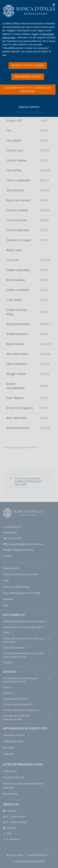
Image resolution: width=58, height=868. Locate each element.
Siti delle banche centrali (17, 704)
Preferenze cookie (13, 741)
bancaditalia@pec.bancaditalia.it (26, 544)
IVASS (6, 633)
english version (29, 109)
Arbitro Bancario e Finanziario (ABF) (23, 627)
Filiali (6, 581)
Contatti (7, 556)
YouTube (10, 811)
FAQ (5, 605)
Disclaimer (9, 748)
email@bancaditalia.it (22, 550)
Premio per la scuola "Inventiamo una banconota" (23, 640)
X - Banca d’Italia (14, 817)
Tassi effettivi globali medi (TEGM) (22, 593)
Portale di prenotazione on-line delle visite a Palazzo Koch (23, 655)
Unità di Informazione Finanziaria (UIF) (24, 621)
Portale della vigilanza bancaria (20, 710)
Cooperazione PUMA (15, 699)
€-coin (7, 687)
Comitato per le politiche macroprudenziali (17, 717)
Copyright (9, 754)
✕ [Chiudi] (54, 5)
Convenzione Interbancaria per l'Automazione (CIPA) (20, 680)
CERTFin (8, 693)
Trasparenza (10, 771)
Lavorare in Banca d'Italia (17, 587)
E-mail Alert (11, 839)
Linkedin (10, 828)
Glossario (8, 599)
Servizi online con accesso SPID (21, 574)
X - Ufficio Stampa (15, 822)
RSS (7, 834)
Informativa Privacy (14, 735)
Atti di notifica (11, 794)
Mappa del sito (11, 568)
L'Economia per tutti (14, 648)
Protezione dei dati (13, 777)
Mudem (7, 662)
